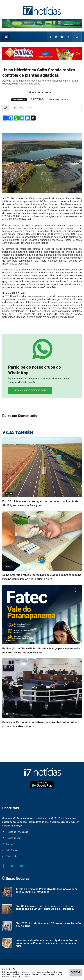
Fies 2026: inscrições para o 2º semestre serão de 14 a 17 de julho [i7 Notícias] (48, 924)
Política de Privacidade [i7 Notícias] (17, 832)
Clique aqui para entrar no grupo (30, 390)
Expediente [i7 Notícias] (12, 856)
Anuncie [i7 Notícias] (10, 844)
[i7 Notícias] (42, 10)
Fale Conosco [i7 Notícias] (13, 850)
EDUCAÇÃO (11, 640)
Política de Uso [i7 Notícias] (13, 838)
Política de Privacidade (24, 974)
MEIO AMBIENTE (19, 100)
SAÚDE (9, 567)
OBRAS (9, 493)
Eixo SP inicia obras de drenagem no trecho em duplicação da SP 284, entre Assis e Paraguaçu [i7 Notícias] (45, 907)
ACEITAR (76, 972)
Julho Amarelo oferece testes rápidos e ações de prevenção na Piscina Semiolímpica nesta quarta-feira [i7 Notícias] (46, 943)
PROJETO (10, 714)
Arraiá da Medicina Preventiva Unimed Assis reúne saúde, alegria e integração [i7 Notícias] (47, 890)
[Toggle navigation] (6, 37)
